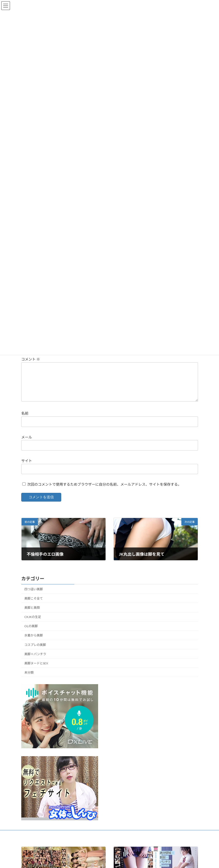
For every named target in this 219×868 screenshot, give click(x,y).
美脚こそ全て (34, 605)
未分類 (29, 679)
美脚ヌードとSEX (36, 669)
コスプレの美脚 (35, 651)
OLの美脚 (31, 632)
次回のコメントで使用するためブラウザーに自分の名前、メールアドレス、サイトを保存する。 (104, 490)
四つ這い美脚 (34, 595)
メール (27, 443)
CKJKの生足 (33, 623)
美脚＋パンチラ (35, 660)
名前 (25, 420)
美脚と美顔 (32, 614)
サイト (27, 467)
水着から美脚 (34, 641)
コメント (31, 359)
